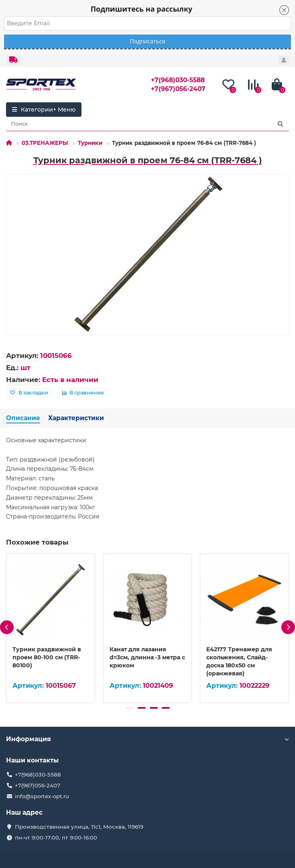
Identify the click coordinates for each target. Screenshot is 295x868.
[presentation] (7, 627)
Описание (23, 418)
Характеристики (76, 418)
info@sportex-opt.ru (42, 796)
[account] (284, 60)
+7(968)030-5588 (178, 80)
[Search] (147, 124)
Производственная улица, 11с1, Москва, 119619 (79, 827)
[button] (130, 708)
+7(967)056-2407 (178, 89)
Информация (147, 739)
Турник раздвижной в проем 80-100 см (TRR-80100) (47, 657)
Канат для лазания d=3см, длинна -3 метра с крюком (147, 657)
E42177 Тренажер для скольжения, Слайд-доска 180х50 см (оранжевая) (239, 661)
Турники (90, 143)
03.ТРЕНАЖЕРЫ (45, 143)
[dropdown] (13, 60)
